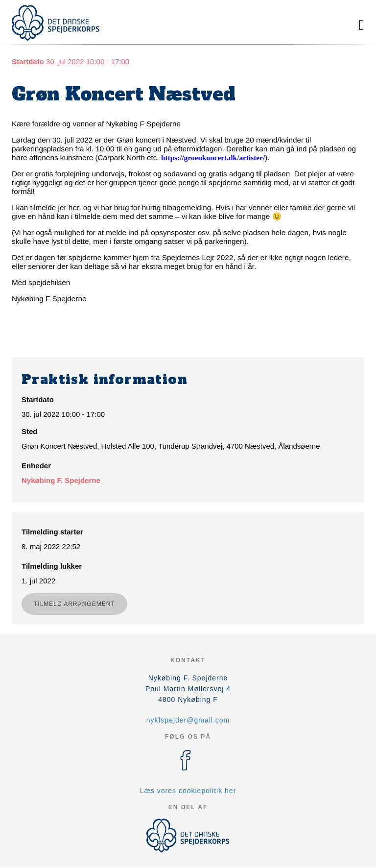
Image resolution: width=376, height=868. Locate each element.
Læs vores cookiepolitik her (188, 791)
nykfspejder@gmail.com (188, 720)
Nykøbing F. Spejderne (61, 480)
